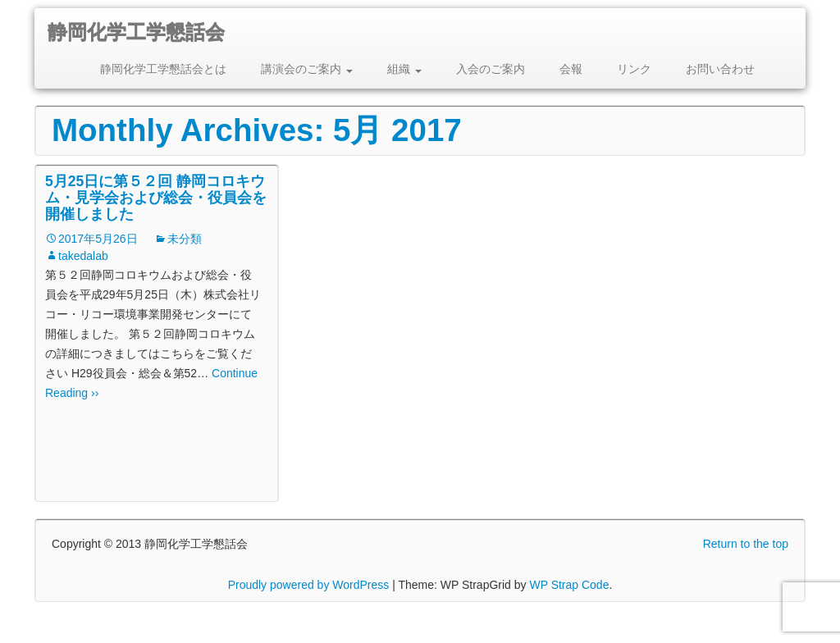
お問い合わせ (720, 69)
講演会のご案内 (307, 69)
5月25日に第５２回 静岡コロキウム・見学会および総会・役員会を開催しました (156, 198)
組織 (404, 69)
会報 (571, 69)
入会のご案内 (491, 69)
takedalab (83, 256)
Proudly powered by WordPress (309, 585)
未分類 (185, 239)
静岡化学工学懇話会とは (163, 69)
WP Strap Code (569, 585)
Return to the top (746, 544)
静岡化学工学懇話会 (136, 32)
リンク (634, 69)
